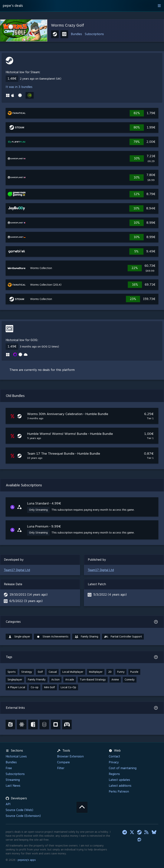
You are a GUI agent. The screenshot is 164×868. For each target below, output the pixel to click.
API (8, 804)
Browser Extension (70, 756)
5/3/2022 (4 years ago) (110, 595)
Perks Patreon (119, 792)
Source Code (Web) (19, 810)
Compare (63, 762)
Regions (114, 774)
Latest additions (120, 786)
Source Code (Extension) (23, 816)
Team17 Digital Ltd (17, 570)
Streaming (13, 780)
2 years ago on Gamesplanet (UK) (41, 79)
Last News (13, 786)
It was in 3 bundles (19, 87)
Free (9, 768)
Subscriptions (94, 34)
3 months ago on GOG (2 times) (39, 347)
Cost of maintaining (123, 768)
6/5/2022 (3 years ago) (26, 601)
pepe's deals (13, 6)
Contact (114, 756)
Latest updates (119, 780)
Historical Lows (16, 756)
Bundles (76, 34)
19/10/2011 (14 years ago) (28, 595)
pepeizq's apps (27, 860)
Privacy (114, 762)
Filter (61, 768)
